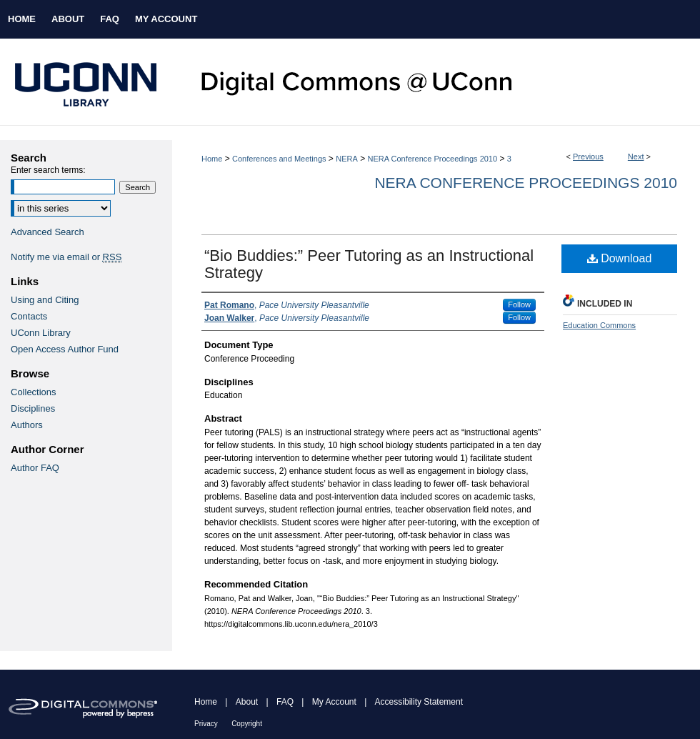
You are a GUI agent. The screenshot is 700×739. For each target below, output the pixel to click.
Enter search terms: (48, 170)
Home (212, 159)
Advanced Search (47, 232)
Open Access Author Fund (65, 349)
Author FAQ (35, 468)
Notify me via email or (66, 257)
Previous (588, 157)
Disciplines (33, 408)
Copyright (247, 724)
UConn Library (41, 333)
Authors (27, 425)
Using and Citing (45, 300)
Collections (34, 392)
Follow (519, 304)
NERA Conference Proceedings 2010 (432, 159)
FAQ (285, 702)
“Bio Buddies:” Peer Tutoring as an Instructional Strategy (369, 264)
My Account (334, 702)
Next (636, 157)
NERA (347, 159)
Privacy (206, 724)
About (247, 702)
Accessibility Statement (419, 702)
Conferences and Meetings (279, 159)
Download (620, 258)
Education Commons (599, 325)
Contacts (29, 316)
